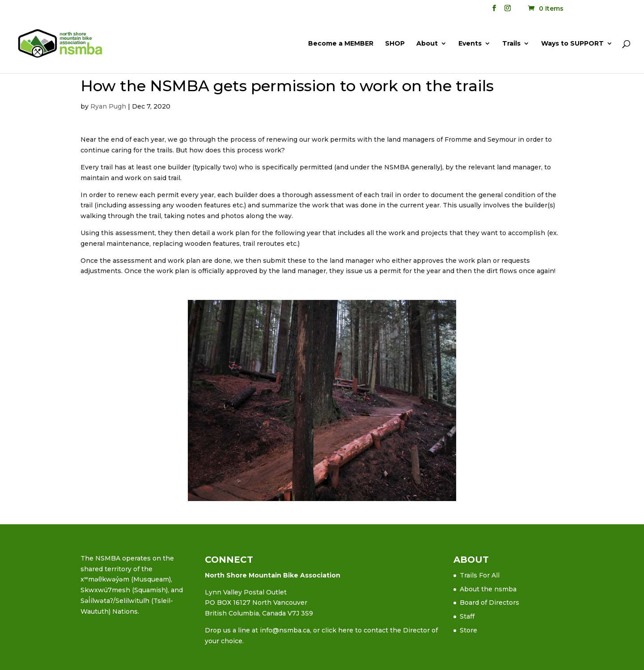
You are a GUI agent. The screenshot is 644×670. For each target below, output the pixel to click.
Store (468, 630)
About (427, 44)
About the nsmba (488, 589)
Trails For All (480, 575)
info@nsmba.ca (285, 630)
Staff (467, 616)
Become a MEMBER (341, 44)
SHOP (395, 44)
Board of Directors (489, 603)
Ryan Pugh (108, 106)
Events (470, 44)
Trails (511, 44)
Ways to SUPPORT (572, 44)
